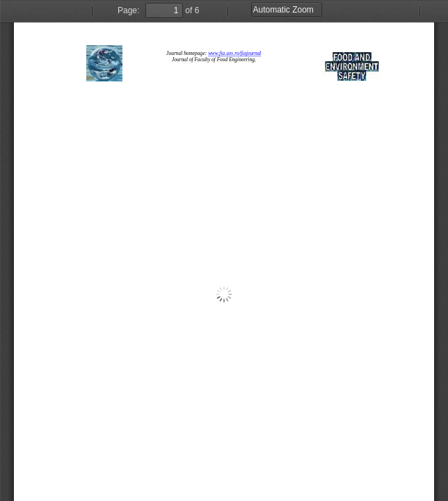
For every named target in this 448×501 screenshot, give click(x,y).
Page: (128, 10)
